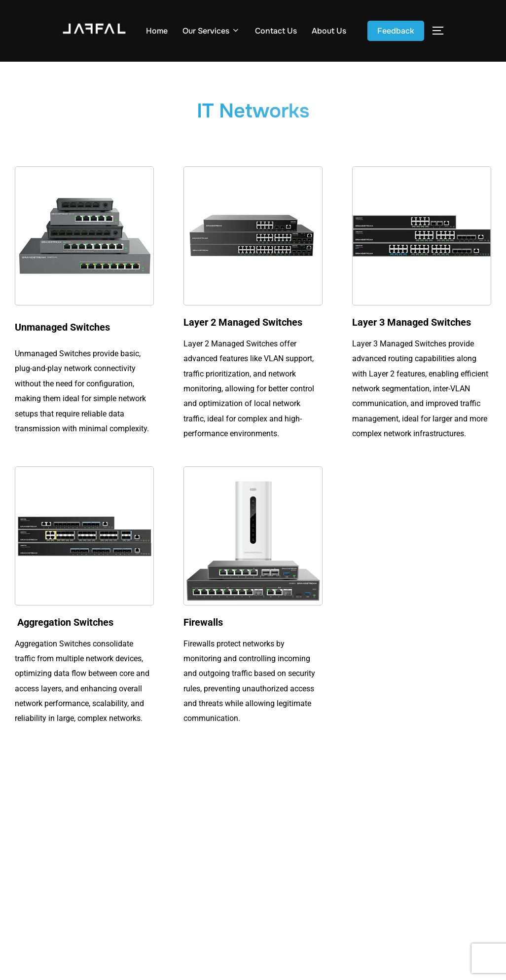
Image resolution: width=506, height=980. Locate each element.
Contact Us (276, 31)
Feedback (396, 31)
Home (157, 31)
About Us (329, 31)
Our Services (211, 31)
